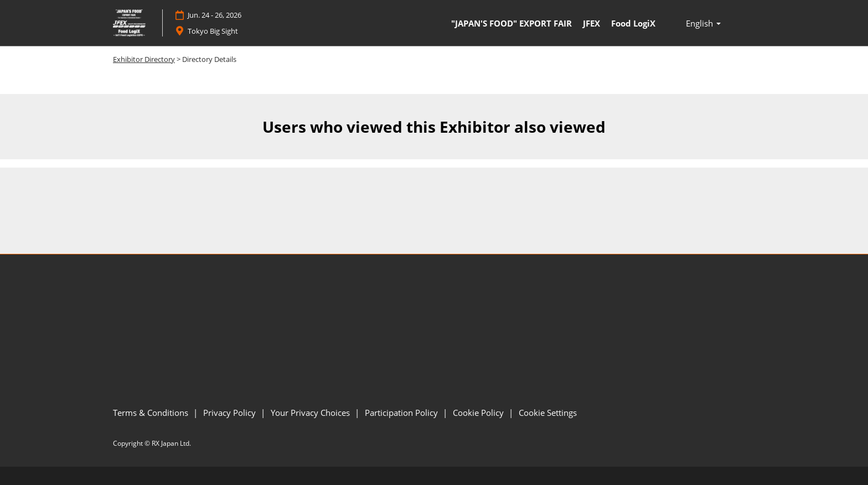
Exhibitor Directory (144, 59)
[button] (703, 23)
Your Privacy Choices (311, 413)
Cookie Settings (548, 413)
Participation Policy (402, 413)
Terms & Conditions (152, 413)
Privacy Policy (231, 413)
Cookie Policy (479, 413)
